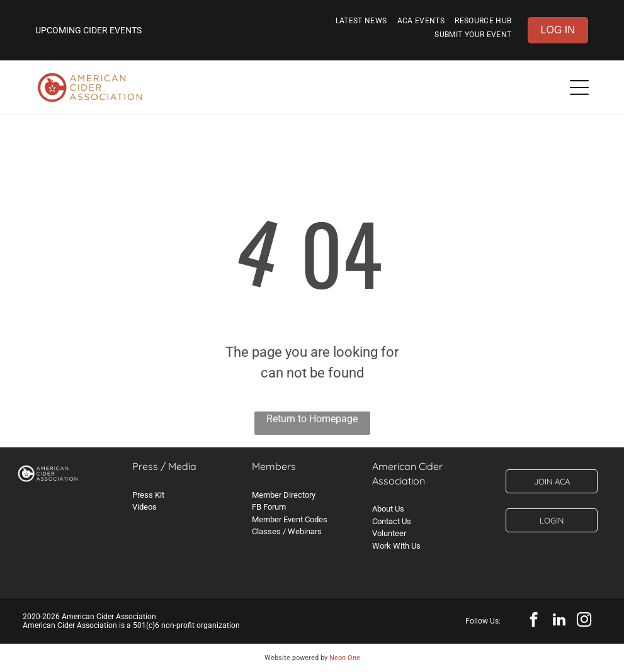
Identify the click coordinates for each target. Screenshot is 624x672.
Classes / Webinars (287, 531)
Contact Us (392, 521)
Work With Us (396, 546)
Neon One (345, 658)
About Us (388, 509)
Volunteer (389, 533)
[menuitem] (361, 23)
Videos (145, 507)
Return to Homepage (312, 419)
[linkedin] (559, 621)
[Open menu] (579, 87)
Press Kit (148, 495)
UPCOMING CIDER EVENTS (88, 30)
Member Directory (284, 495)
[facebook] (534, 621)
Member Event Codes (290, 519)
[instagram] (584, 621)
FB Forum (269, 507)
